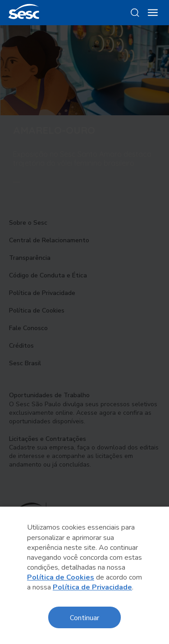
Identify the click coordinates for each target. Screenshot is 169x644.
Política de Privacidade (92, 587)
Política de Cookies (61, 577)
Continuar (84, 617)
